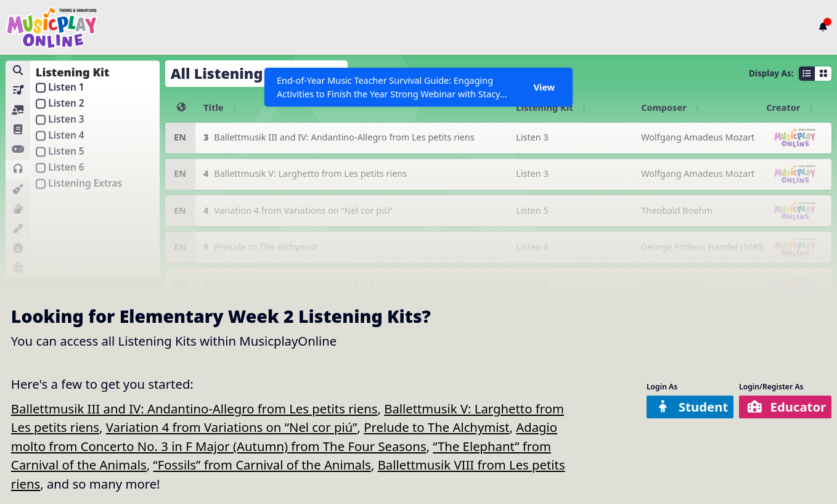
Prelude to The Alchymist (436, 427)
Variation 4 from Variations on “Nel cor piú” (232, 427)
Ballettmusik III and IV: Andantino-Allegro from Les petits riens (194, 408)
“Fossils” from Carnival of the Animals (262, 465)
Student (691, 407)
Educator (786, 407)
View (544, 87)
